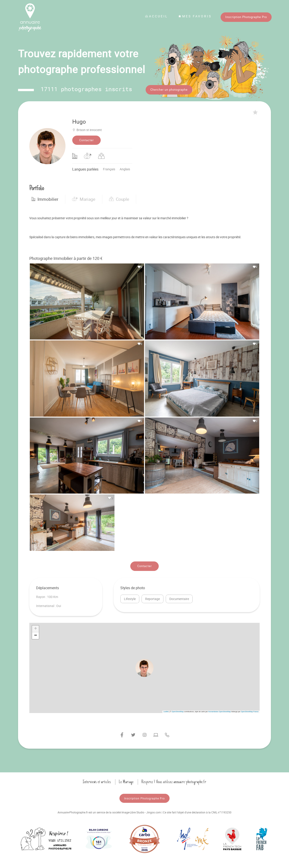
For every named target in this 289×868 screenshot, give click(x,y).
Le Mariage (126, 780)
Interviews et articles (97, 780)
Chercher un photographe (169, 90)
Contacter (86, 139)
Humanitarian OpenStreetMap (219, 710)
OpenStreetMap (178, 710)
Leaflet (166, 710)
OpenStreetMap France (250, 710)
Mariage (84, 198)
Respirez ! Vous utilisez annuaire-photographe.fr (174, 780)
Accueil (156, 16)
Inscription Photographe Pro (246, 17)
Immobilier (45, 198)
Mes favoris (195, 16)
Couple (119, 198)
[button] (144, 666)
